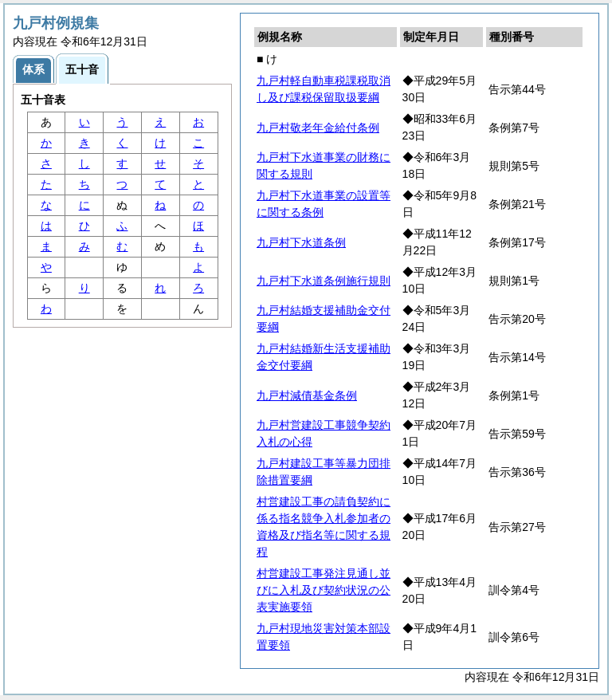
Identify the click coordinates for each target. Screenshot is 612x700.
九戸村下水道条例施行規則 (324, 281)
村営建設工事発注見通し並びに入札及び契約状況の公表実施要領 (324, 590)
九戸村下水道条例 (301, 242)
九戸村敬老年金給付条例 (318, 128)
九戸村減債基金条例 (307, 395)
